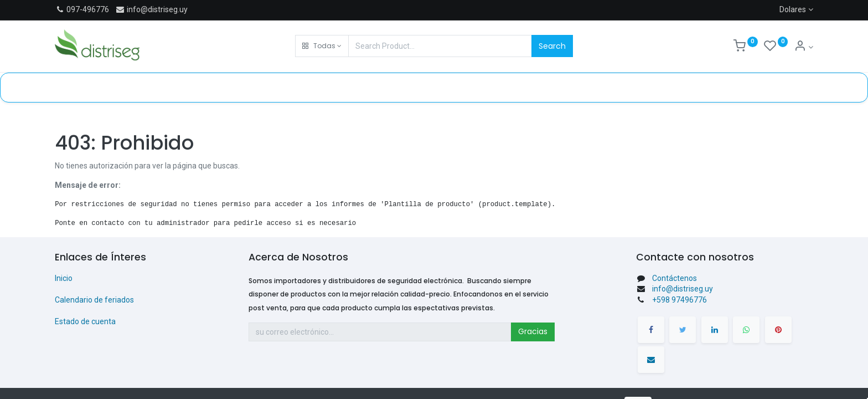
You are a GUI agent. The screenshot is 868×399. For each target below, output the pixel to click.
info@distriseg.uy (151, 9)
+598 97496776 (680, 300)
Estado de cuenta (85, 321)
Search (552, 46)
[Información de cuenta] (804, 47)
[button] (322, 46)
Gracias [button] (533, 331)
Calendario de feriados (94, 300)
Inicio (64, 278)
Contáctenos (675, 278)
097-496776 (88, 9)
